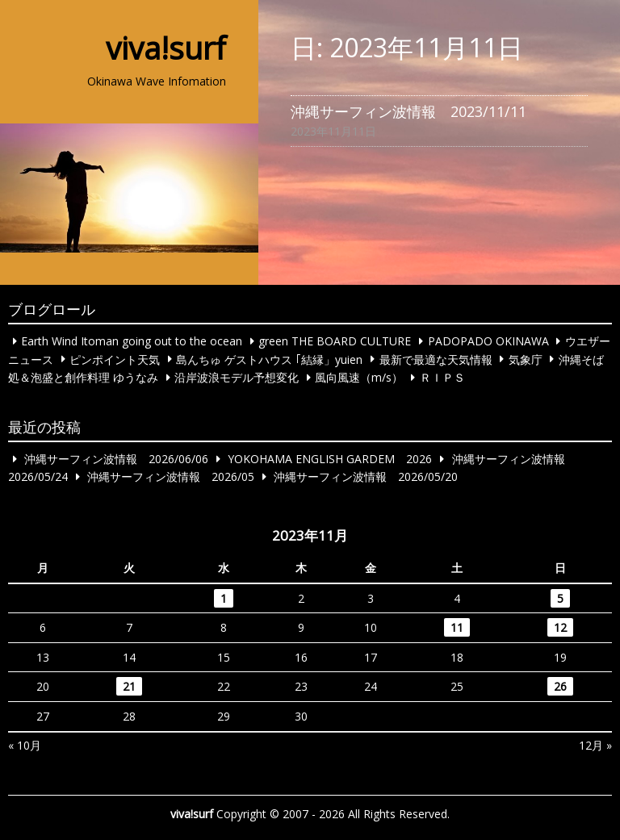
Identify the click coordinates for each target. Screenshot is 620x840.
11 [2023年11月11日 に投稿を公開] (457, 627)
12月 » (595, 745)
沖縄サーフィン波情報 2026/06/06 (116, 459)
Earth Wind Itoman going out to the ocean (132, 341)
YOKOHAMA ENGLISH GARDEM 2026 (330, 459)
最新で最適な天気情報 (436, 359)
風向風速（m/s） (359, 377)
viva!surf (166, 48)
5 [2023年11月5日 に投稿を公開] (560, 598)
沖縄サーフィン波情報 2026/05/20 (366, 476)
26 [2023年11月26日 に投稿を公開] (560, 686)
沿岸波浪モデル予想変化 (237, 377)
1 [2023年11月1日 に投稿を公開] (224, 598)
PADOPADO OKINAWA (488, 341)
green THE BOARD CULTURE (335, 341)
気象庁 (526, 359)
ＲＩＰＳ (442, 377)
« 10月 (25, 745)
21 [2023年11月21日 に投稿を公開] (129, 686)
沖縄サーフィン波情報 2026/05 (171, 476)
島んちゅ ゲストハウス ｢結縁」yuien (269, 359)
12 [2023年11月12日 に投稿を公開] (560, 627)
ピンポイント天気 (115, 359)
